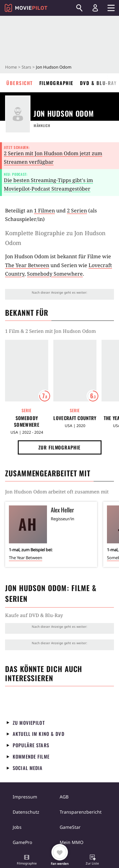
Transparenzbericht (81, 812)
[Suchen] (79, 8)
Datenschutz (26, 812)
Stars (26, 67)
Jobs (17, 827)
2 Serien (77, 211)
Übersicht (20, 83)
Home (11, 67)
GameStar (70, 827)
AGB (64, 797)
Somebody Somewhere (55, 274)
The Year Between (27, 265)
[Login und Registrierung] (95, 8)
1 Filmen (44, 211)
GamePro (22, 842)
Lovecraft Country (75, 418)
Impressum (25, 797)
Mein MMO (72, 842)
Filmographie (56, 83)
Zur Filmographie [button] (59, 447)
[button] (27, 860)
